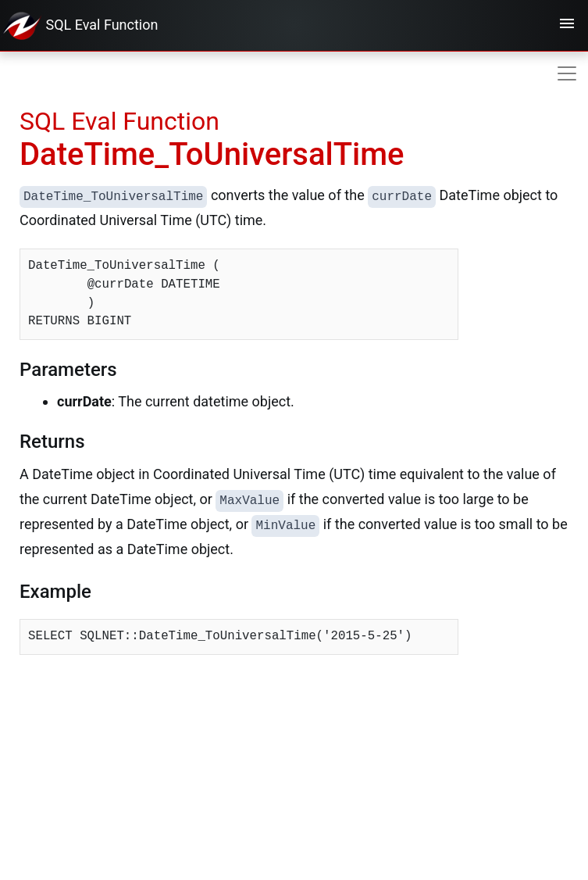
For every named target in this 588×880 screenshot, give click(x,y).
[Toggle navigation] (567, 26)
